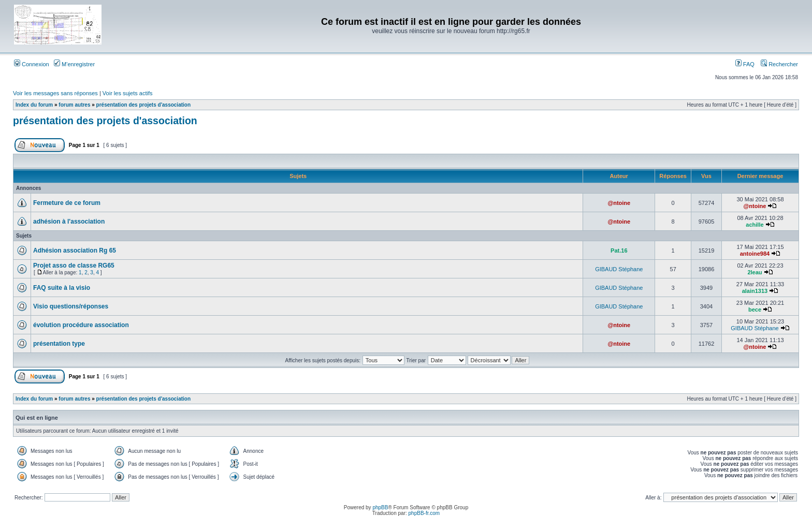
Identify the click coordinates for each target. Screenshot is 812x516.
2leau (755, 272)
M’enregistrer (74, 64)
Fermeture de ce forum (67, 203)
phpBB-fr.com (424, 513)
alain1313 (755, 291)
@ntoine (619, 203)
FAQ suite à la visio (62, 288)
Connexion (32, 64)
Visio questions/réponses (71, 306)
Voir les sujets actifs (128, 93)
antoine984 (755, 254)
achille (755, 225)
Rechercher (779, 64)
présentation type (59, 344)
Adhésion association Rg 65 (75, 250)
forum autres (74, 105)
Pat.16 (619, 250)
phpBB (380, 507)
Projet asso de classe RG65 (74, 266)
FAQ (745, 64)
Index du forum (34, 105)
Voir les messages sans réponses (55, 93)
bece (755, 309)
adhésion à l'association (69, 222)
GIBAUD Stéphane (619, 269)
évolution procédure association (81, 325)
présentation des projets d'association (143, 105)
